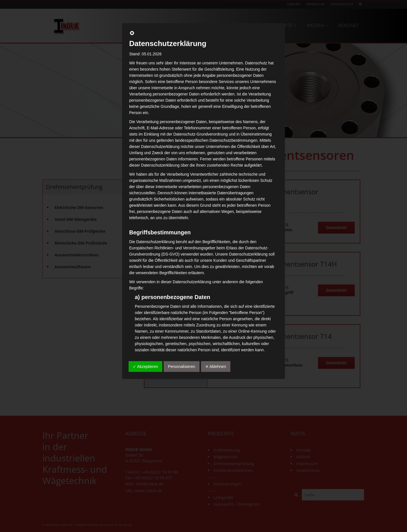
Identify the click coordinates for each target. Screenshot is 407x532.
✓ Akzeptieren (145, 367)
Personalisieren (182, 367)
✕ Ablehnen (216, 367)
